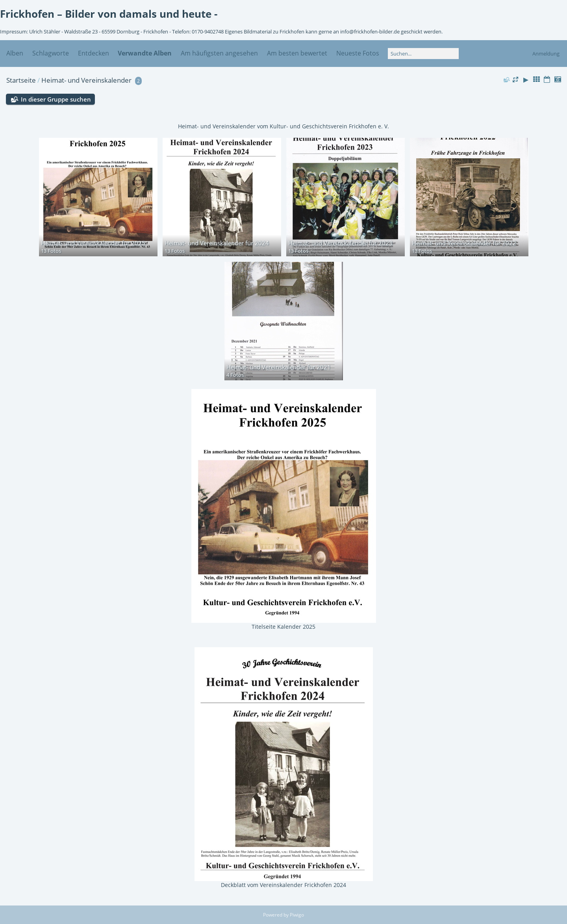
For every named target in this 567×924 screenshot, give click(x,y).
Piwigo (297, 915)
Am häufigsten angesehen (219, 53)
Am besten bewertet (297, 53)
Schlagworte (51, 53)
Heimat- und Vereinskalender (86, 80)
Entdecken (94, 53)
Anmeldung (546, 54)
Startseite (21, 80)
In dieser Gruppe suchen (56, 99)
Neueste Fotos (358, 53)
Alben (15, 53)
